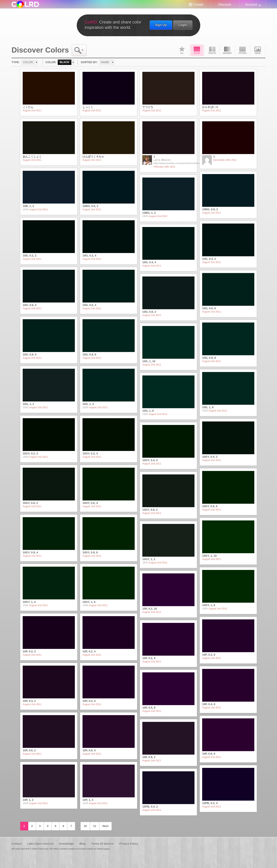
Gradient (227, 50)
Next (106, 826)
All (182, 50)
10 (85, 826)
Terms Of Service (102, 844)
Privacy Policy (129, 844)
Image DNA (258, 50)
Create (199, 4)
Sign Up (161, 25)
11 (95, 826)
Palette (212, 50)
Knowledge (67, 844)
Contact (17, 844)
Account (251, 4)
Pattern (243, 50)
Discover (225, 4)
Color (197, 50)
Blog (83, 844)
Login (183, 25)
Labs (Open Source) (40, 844)
